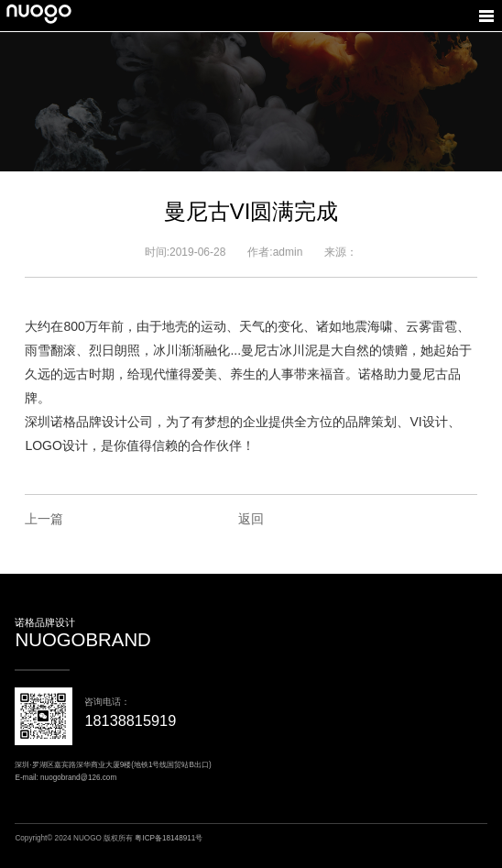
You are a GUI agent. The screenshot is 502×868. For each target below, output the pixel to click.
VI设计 (428, 422)
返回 (251, 519)
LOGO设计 (56, 445)
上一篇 (44, 519)
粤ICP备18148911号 (169, 838)
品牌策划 (371, 422)
